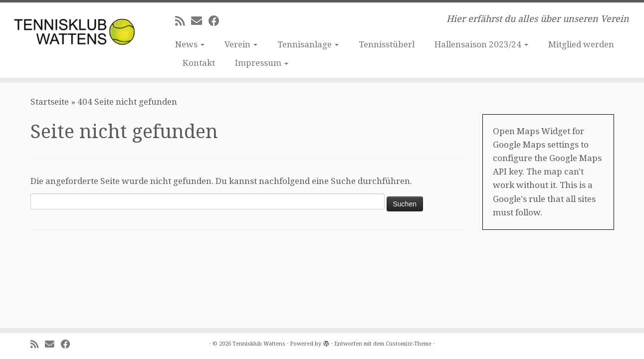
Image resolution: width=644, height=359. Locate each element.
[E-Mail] (200, 21)
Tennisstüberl (387, 44)
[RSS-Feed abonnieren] (183, 21)
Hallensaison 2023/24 (481, 44)
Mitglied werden (581, 44)
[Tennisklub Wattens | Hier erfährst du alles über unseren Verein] (74, 29)
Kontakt (199, 63)
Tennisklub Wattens (259, 344)
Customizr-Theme (409, 344)
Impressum (262, 63)
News (190, 44)
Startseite (50, 102)
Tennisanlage (308, 44)
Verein (241, 44)
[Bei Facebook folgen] (217, 21)
